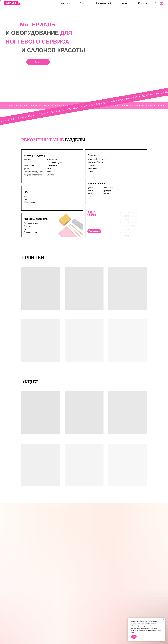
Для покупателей (103, 3)
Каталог (65, 3)
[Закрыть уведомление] (163, 620)
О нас (82, 3)
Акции (124, 3)
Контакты (143, 3)
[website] (152, 3)
